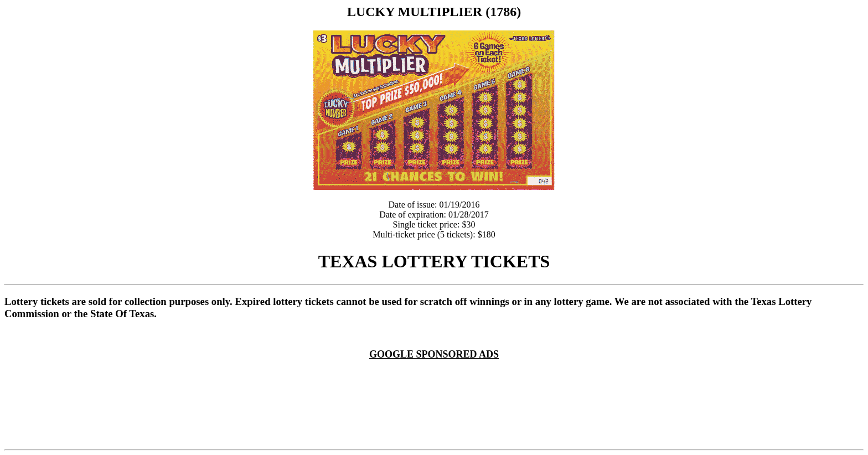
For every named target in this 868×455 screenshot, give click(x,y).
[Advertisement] (436, 373)
